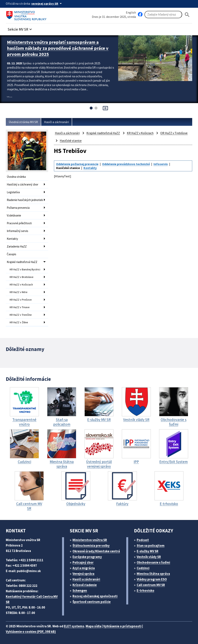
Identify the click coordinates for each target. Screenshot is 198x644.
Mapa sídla (93, 626)
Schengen (80, 591)
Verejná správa (83, 574)
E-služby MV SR (148, 551)
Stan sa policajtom (151, 546)
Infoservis (161, 164)
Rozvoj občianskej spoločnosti (95, 596)
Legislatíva (13, 192)
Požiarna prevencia (18, 208)
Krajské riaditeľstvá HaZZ (22, 262)
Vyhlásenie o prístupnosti (122, 626)
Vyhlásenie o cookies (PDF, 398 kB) (31, 632)
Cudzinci (143, 568)
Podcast (143, 540)
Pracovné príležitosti (19, 223)
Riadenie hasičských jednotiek (25, 200)
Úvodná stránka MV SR (23, 122)
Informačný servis (17, 231)
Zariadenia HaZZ (17, 246)
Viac (10, 97)
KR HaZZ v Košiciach (21, 284)
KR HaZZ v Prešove (21, 300)
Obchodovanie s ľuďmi (153, 562)
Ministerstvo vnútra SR (90, 540)
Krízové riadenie (85, 585)
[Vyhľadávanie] (163, 15)
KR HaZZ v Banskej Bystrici (25, 269)
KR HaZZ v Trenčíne (21, 315)
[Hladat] (187, 15)
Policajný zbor (83, 562)
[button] (20, 28)
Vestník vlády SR (149, 557)
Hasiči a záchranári (56, 122)
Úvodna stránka (16, 177)
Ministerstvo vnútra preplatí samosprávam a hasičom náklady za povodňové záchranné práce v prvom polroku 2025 (58, 48)
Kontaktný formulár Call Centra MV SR (32, 599)
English (131, 12)
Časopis (12, 254)
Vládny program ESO (152, 579)
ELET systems (74, 626)
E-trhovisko (146, 591)
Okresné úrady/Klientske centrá (96, 551)
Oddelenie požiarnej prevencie (77, 164)
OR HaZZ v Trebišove (174, 133)
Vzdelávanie (14, 215)
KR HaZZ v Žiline (19, 322)
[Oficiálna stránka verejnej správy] (47, 3)
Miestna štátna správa (153, 574)
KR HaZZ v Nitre (19, 292)
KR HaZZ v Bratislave (22, 277)
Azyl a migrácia (84, 568)
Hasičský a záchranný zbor (23, 184)
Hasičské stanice (71, 141)
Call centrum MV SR (151, 585)
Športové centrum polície (92, 602)
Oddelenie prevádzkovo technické (126, 164)
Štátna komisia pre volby (91, 546)
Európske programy (87, 557)
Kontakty (12, 239)
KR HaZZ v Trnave (20, 307)
